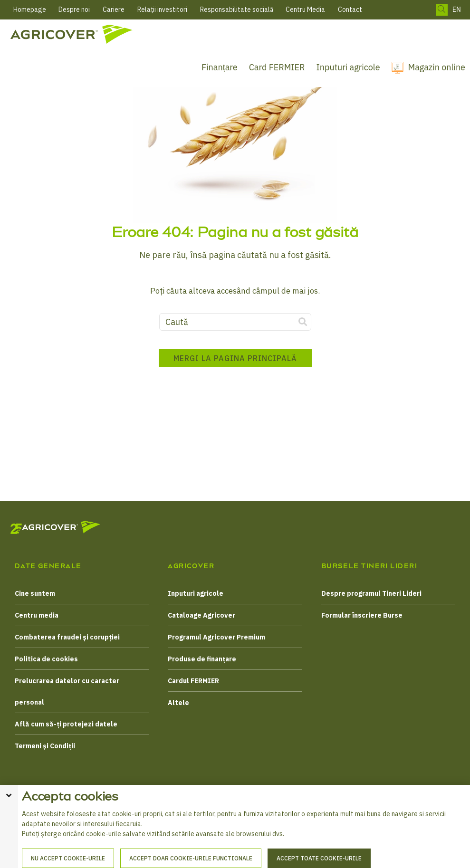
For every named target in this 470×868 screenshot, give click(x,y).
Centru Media (305, 10)
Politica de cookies (46, 659)
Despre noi (74, 10)
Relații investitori (162, 10)
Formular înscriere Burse (362, 615)
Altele (178, 703)
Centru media (37, 615)
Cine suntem (35, 593)
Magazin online (437, 67)
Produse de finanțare (202, 659)
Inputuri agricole (348, 67)
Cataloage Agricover (201, 615)
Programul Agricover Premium (216, 637)
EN (457, 10)
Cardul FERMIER (193, 681)
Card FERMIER (277, 67)
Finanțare (220, 67)
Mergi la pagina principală (235, 358)
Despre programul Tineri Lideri (371, 593)
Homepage (30, 10)
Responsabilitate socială (237, 10)
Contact (350, 10)
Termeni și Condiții (45, 746)
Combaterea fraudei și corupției (67, 637)
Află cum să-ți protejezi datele (66, 724)
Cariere (114, 10)
